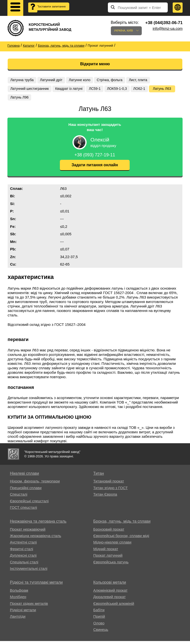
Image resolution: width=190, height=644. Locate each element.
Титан (99, 477)
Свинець (101, 633)
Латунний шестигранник (30, 90)
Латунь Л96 (47, 99)
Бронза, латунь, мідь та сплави (122, 525)
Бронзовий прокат (109, 532)
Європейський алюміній (114, 606)
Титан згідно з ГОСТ (110, 491)
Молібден (18, 600)
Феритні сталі (22, 552)
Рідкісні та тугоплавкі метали (36, 586)
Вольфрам (19, 593)
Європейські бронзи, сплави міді (121, 539)
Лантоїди (18, 620)
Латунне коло (83, 80)
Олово (99, 626)
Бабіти (99, 613)
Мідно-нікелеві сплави (112, 545)
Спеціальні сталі (24, 565)
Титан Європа (105, 497)
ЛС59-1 (99, 90)
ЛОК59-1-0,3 (122, 90)
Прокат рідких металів (29, 606)
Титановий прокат (109, 484)
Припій (99, 620)
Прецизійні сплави (26, 491)
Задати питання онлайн (95, 168)
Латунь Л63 (21, 99)
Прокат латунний (108, 559)
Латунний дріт (54, 80)
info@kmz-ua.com (168, 28)
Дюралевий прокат (109, 600)
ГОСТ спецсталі (24, 510)
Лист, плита (145, 80)
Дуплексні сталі (23, 559)
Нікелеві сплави (24, 477)
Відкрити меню (95, 64)
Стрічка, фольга (115, 80)
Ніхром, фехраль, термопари (35, 484)
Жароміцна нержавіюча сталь (36, 539)
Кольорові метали (110, 586)
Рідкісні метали (23, 613)
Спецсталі (19, 497)
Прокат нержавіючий (28, 532)
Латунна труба (23, 80)
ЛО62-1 (146, 90)
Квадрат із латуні (71, 90)
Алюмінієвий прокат (110, 593)
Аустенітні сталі (23, 545)
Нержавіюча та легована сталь (38, 525)
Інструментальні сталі (29, 572)
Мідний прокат (106, 552)
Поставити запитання (48, 10)
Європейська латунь (111, 565)
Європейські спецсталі (29, 504)
